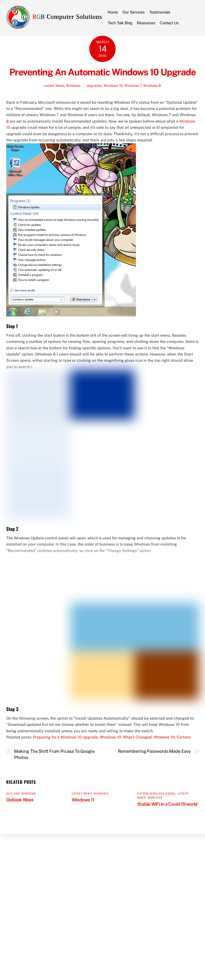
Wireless (155, 798)
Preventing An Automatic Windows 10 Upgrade (103, 72)
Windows (73, 85)
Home (113, 12)
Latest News (54, 85)
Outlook (13, 794)
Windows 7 (133, 85)
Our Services (134, 12)
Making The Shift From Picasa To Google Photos (54, 754)
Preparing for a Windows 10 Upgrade (65, 737)
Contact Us (169, 23)
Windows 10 (113, 85)
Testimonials (160, 12)
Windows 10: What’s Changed (126, 737)
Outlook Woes (20, 800)
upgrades (94, 85)
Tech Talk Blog (120, 23)
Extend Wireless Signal (156, 794)
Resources (146, 23)
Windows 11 (83, 800)
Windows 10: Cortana (172, 737)
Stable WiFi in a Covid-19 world (167, 804)
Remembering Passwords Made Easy (154, 751)
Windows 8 (152, 85)
